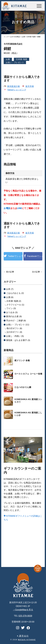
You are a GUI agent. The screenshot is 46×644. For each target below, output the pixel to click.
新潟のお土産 (12, 316)
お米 (8, 289)
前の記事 (9, 272)
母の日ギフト (13, 328)
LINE (19, 208)
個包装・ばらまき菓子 (17, 340)
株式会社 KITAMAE (27, 640)
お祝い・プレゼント (15, 62)
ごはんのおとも (13, 293)
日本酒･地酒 (22, 59)
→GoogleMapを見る (23, 610)
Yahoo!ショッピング (17, 90)
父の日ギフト (13, 332)
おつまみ (10, 312)
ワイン (10, 308)
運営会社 (23, 636)
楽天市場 (30, 86)
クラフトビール (14, 305)
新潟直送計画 (13, 86)
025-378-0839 (25, 616)
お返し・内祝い (13, 336)
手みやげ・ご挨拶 (14, 321)
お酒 (8, 59)
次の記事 (37, 272)
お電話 (7, 208)
